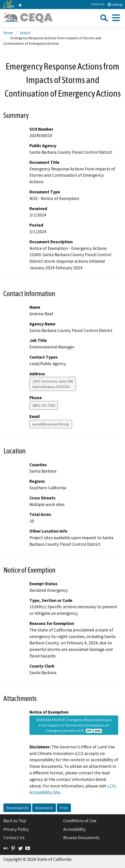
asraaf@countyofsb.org (51, 424)
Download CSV (17, 808)
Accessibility (74, 829)
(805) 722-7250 (44, 405)
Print (64, 808)
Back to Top (15, 821)
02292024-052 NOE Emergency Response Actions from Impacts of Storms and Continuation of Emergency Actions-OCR (74, 725)
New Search (44, 808)
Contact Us (97, 4)
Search (25, 32)
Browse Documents (81, 838)
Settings (115, 4)
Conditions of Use (80, 821)
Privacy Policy (16, 829)
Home (8, 32)
